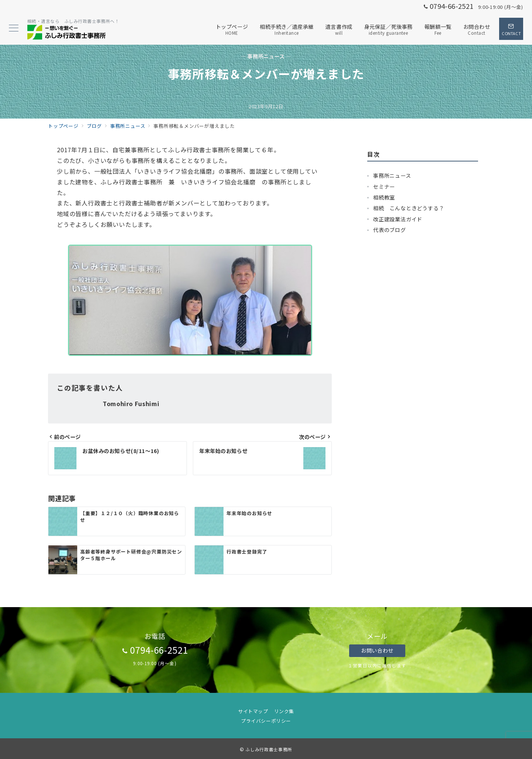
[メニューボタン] (14, 29)
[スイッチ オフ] (511, 29)
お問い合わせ (377, 650)
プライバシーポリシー (266, 721)
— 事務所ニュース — (266, 56)
